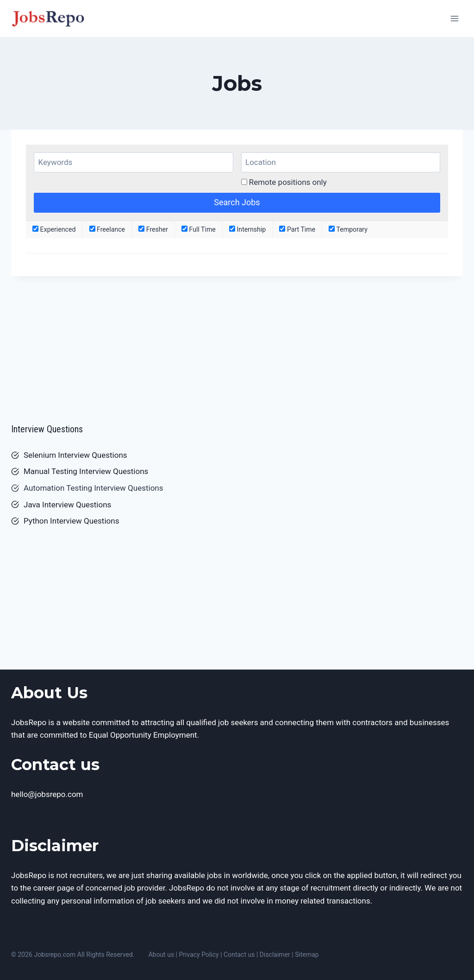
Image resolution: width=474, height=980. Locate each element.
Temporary (348, 229)
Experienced (54, 229)
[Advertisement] (237, 346)
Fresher (153, 229)
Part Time (297, 229)
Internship (247, 229)
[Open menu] (454, 18)
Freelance (107, 229)
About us (161, 955)
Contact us (239, 955)
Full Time (199, 229)
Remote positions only (288, 182)
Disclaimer (275, 955)
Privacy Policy (199, 955)
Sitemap (307, 955)
